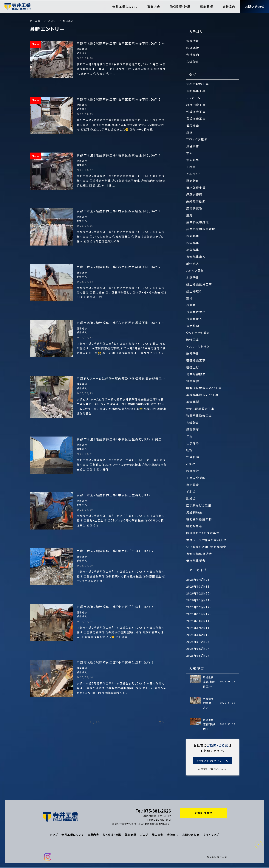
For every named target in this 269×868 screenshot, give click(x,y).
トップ (54, 835)
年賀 (190, 436)
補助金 (191, 492)
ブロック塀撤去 (197, 139)
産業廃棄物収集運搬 (201, 229)
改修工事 (193, 340)
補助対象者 (194, 526)
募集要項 (130, 835)
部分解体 (193, 250)
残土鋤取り (194, 291)
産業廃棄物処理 (198, 222)
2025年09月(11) (199, 628)
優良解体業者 (196, 561)
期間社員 (193, 181)
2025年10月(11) (199, 621)
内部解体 (193, 236)
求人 (190, 153)
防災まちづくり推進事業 (203, 533)
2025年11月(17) (199, 614)
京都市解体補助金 (199, 554)
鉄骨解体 (193, 353)
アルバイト (194, 174)
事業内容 (93, 835)
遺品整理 (193, 326)
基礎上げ (193, 367)
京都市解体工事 (198, 84)
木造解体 (193, 277)
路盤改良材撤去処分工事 (204, 388)
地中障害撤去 (196, 374)
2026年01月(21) (199, 600)
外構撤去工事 (196, 112)
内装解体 (193, 243)
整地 (190, 298)
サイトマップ (211, 835)
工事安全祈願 (196, 478)
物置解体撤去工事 (199, 416)
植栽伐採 (193, 402)
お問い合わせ (191, 835)
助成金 (191, 498)
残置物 (191, 305)
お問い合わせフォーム (213, 761)
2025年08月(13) (199, 635)
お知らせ (192, 62)
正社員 (191, 167)
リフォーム (193, 98)
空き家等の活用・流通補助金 (206, 547)
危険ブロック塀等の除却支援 (206, 540)
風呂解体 (193, 146)
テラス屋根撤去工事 (200, 409)
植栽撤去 (193, 125)
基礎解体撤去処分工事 (202, 395)
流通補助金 (194, 512)
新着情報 (193, 41)
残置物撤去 (194, 319)
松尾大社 (193, 471)
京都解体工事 (196, 91)
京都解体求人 (196, 257)
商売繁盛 (193, 485)
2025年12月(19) (199, 607)
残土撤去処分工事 (199, 284)
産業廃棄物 (194, 208)
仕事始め (193, 443)
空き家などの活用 (199, 505)
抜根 (190, 132)
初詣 (190, 450)
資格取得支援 (196, 188)
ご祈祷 (191, 464)
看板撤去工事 (196, 118)
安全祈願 (193, 457)
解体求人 (193, 264)
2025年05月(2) (198, 655)
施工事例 (158, 835)
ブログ (144, 835)
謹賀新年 (193, 429)
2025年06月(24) (199, 649)
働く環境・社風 (112, 835)
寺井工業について (73, 835)
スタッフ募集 (195, 270)
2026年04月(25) (199, 579)
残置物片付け (196, 312)
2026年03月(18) (199, 586)
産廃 (190, 215)
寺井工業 (35, 21)
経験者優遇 (194, 194)
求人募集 (193, 160)
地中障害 (193, 381)
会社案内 (193, 55)
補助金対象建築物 (199, 519)
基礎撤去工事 (196, 360)
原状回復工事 (196, 105)
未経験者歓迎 (196, 201)
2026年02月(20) (199, 593)
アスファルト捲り (198, 346)
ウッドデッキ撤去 (198, 333)
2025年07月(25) (199, 642)
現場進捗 (193, 48)
